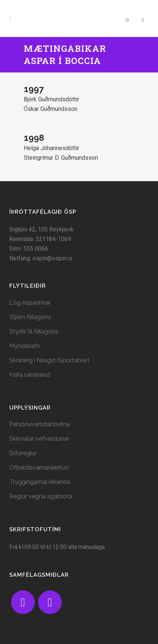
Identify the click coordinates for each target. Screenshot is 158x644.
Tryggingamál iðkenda (40, 482)
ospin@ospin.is (53, 258)
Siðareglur (23, 453)
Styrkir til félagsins (34, 331)
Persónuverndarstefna (39, 424)
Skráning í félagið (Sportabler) (49, 360)
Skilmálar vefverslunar (39, 439)
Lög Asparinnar (30, 303)
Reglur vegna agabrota (41, 496)
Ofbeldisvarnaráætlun (39, 467)
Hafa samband (30, 375)
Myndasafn (25, 346)
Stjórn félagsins (30, 317)
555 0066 (36, 249)
